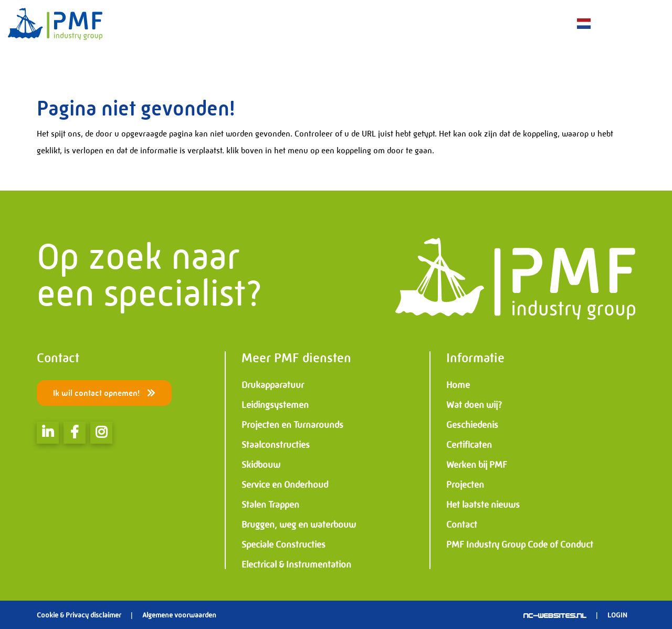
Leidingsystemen (275, 405)
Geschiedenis (472, 425)
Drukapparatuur (273, 385)
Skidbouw (261, 465)
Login (617, 615)
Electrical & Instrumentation (296, 564)
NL (583, 24)
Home (458, 385)
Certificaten (469, 445)
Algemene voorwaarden (179, 615)
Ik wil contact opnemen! (104, 393)
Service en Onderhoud (285, 485)
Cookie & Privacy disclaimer (79, 615)
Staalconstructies (276, 445)
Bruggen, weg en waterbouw (299, 525)
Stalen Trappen (270, 505)
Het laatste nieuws (483, 505)
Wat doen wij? (474, 405)
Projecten (465, 485)
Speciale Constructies (283, 544)
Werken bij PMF (477, 465)
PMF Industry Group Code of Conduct (520, 544)
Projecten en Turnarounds (292, 425)
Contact (462, 525)
